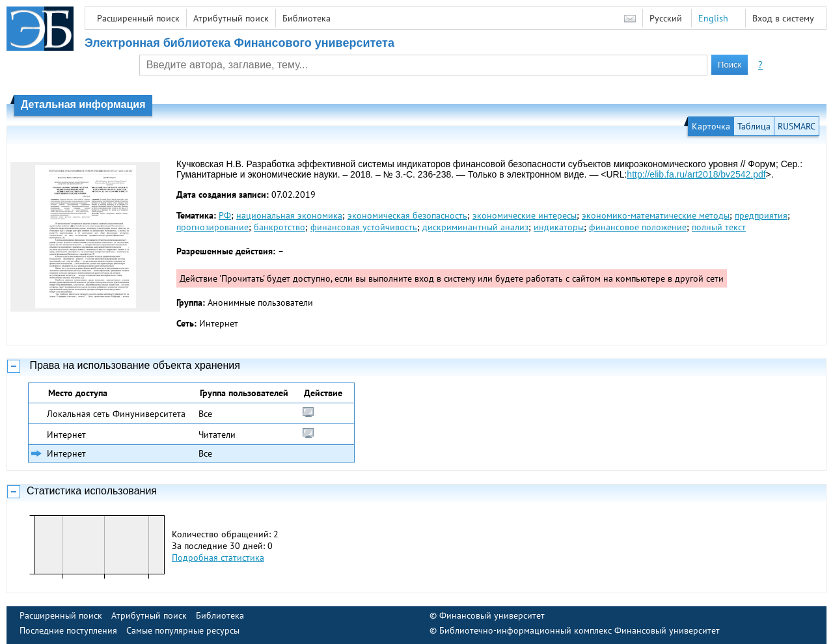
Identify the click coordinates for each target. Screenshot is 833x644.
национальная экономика (289, 215)
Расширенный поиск (138, 18)
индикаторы (559, 227)
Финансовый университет (492, 615)
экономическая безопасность (407, 215)
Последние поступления (68, 630)
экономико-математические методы (656, 215)
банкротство (280, 227)
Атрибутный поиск (231, 18)
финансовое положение (638, 227)
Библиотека (307, 18)
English (713, 18)
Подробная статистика (218, 557)
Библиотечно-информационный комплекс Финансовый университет (580, 630)
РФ (225, 215)
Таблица (754, 126)
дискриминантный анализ (475, 227)
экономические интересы (525, 215)
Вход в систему (783, 18)
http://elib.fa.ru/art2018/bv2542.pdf (696, 174)
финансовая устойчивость (364, 227)
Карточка (711, 126)
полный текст (719, 227)
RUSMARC (797, 126)
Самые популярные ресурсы (183, 630)
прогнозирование (212, 227)
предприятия (761, 215)
